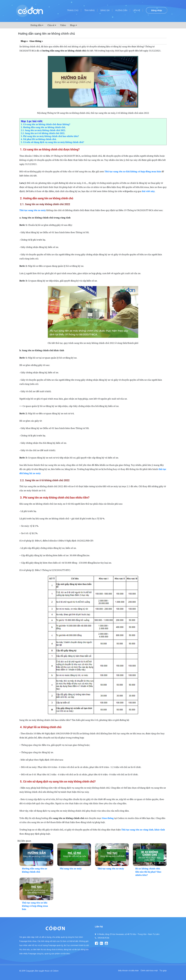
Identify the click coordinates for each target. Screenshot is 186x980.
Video (63, 25)
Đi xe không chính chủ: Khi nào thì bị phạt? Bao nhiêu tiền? (148, 872)
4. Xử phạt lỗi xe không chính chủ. (39, 139)
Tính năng (89, 10)
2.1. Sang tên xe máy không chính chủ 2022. (43, 130)
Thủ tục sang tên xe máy (33, 210)
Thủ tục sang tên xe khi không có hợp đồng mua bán (35, 906)
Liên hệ (137, 10)
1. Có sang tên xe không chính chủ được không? (46, 124)
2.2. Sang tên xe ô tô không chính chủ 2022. (43, 133)
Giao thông (35, 41)
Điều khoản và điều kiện (128, 971)
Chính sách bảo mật (149, 971)
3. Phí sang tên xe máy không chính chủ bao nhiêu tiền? (50, 136)
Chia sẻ (51, 25)
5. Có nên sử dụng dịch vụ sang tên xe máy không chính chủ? (52, 142)
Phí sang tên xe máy (71, 869)
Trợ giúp (163, 971)
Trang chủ (73, 10)
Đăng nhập (157, 10)
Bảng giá (105, 10)
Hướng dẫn (121, 10)
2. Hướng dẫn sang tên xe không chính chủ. (43, 127)
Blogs (73, 25)
